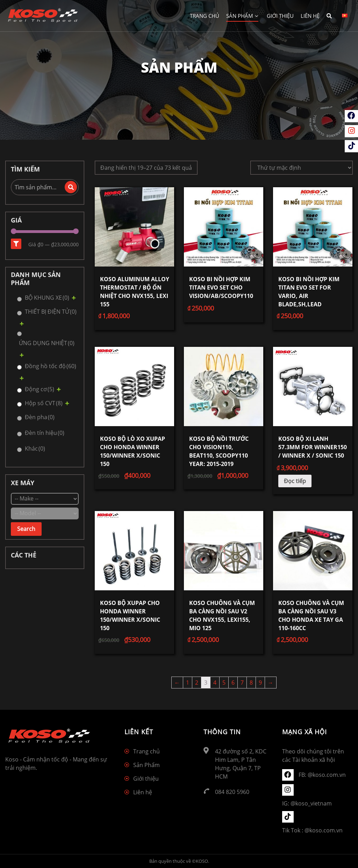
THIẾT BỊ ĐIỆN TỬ (51, 312)
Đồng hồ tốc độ (51, 366)
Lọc (16, 244)
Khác (35, 448)
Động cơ (40, 389)
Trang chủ (205, 16)
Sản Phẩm (242, 16)
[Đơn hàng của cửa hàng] (302, 168)
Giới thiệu (280, 16)
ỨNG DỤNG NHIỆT (47, 343)
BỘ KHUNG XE (47, 298)
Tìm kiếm (71, 187)
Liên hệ (310, 16)
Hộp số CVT (44, 403)
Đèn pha (40, 417)
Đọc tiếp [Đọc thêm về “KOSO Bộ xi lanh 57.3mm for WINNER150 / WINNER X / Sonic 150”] (295, 481)
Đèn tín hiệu (45, 433)
